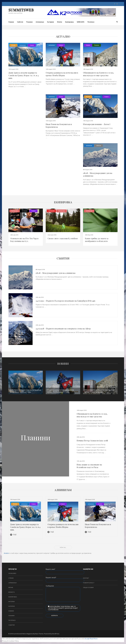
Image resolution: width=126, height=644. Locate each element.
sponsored (51, 211)
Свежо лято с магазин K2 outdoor (63, 238)
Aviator (6, 553)
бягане (11, 587)
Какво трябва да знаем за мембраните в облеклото (97, 240)
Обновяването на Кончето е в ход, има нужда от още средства (98, 74)
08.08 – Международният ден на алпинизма (56, 273)
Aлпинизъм (40, 22)
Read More (94, 639)
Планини (29, 22)
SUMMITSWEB (21, 10)
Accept (87, 639)
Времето (12, 592)
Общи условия (88, 587)
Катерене (50, 22)
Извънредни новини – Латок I (97, 124)
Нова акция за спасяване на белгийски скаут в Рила (89, 466)
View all (63, 547)
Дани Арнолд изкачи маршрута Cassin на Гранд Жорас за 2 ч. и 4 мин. (23, 75)
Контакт (86, 578)
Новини (11, 22)
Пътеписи (91, 22)
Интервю (12, 602)
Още (13, 535)
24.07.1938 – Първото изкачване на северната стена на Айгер (63, 329)
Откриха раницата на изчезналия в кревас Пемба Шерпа (62, 74)
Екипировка (69, 22)
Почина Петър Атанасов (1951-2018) (92, 440)
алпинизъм (23, 45)
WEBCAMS (81, 22)
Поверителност (89, 583)
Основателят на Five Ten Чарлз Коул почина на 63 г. (24, 240)
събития (99, 146)
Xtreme (60, 22)
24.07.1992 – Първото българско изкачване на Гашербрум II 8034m (65, 301)
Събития (20, 22)
